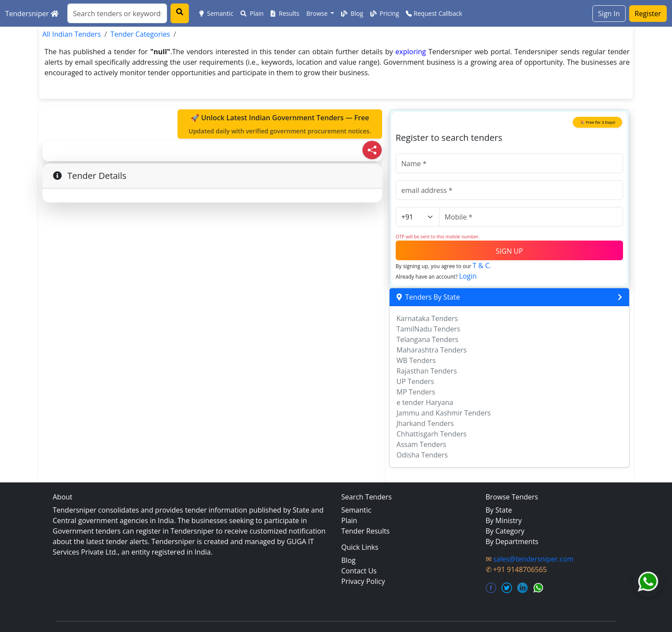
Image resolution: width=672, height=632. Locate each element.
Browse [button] (318, 13)
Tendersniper (32, 14)
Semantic (216, 13)
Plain (252, 13)
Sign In (609, 14)
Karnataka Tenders (427, 318)
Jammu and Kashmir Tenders (444, 413)
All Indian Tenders (72, 34)
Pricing (385, 13)
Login (468, 276)
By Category (505, 531)
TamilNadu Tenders (428, 329)
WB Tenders (416, 360)
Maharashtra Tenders (432, 350)
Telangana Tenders (428, 339)
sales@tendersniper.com (533, 559)
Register (648, 14)
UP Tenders (415, 381)
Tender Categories (140, 34)
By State (499, 510)
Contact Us (359, 571)
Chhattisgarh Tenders (432, 434)
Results (285, 13)
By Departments (512, 541)
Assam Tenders (421, 444)
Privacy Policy (363, 581)
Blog (352, 13)
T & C (481, 265)
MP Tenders (416, 392)
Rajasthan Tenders (427, 371)
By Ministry (504, 520)
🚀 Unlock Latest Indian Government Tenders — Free (280, 124)
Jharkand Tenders (425, 423)
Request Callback (434, 13)
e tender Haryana (425, 402)
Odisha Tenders (422, 455)
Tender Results (366, 531)
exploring (411, 52)
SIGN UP (509, 251)
